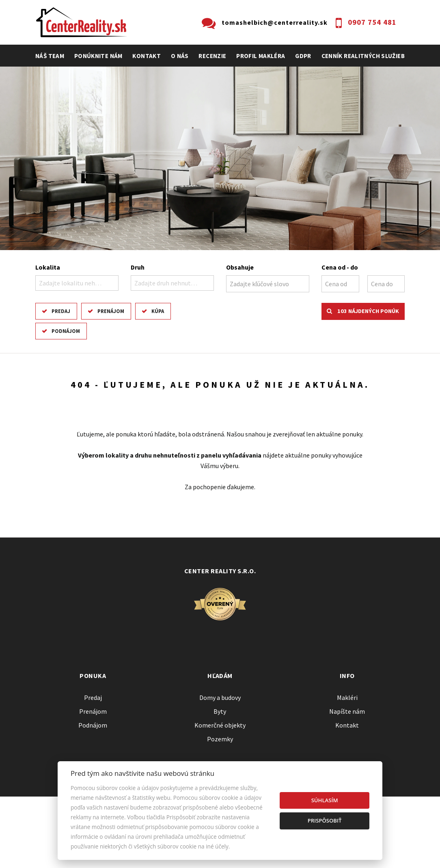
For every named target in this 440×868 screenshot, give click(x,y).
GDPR (303, 56)
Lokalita (48, 267)
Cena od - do (340, 267)
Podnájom (66, 331)
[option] (220, 158)
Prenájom (111, 311)
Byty (220, 711)
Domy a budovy (220, 697)
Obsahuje (240, 267)
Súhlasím (325, 800)
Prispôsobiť (325, 820)
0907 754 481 (372, 22)
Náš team (50, 56)
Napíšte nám (347, 711)
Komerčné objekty (220, 725)
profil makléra (261, 56)
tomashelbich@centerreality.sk (275, 22)
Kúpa (158, 311)
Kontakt (147, 56)
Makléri (347, 697)
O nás (180, 56)
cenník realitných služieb (363, 56)
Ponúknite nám (98, 56)
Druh (138, 267)
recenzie (212, 56)
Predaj (61, 311)
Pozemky (220, 739)
